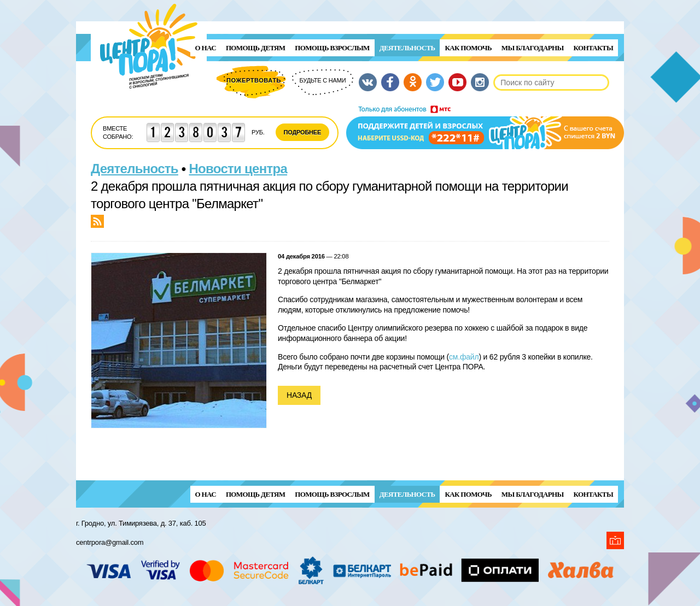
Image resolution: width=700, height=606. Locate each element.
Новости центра (238, 169)
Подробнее (303, 132)
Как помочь (468, 48)
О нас (206, 48)
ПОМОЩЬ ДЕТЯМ (255, 48)
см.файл (464, 357)
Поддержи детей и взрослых (485, 127)
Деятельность (407, 48)
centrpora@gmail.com (110, 542)
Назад (299, 395)
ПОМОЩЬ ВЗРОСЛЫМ (332, 48)
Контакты (593, 48)
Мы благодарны (533, 48)
